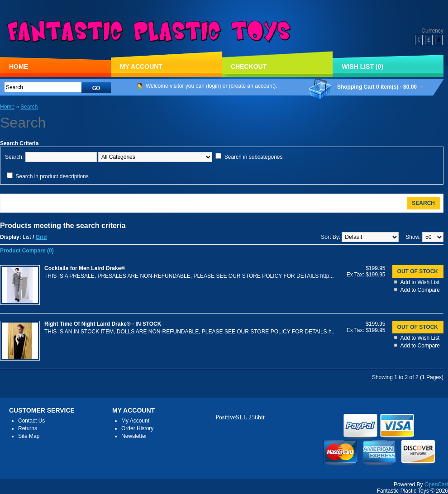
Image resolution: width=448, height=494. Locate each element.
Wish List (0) (362, 66)
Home (19, 66)
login (213, 86)
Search (29, 107)
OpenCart (436, 484)
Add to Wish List (420, 282)
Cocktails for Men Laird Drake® (85, 268)
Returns (28, 428)
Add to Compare (420, 290)
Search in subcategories (254, 157)
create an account (252, 86)
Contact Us (31, 421)
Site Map (29, 436)
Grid (41, 237)
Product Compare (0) (27, 251)
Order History (137, 428)
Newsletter (134, 436)
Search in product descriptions (52, 176)
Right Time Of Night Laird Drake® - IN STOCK (103, 324)
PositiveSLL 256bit (240, 417)
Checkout (249, 66)
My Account (141, 66)
